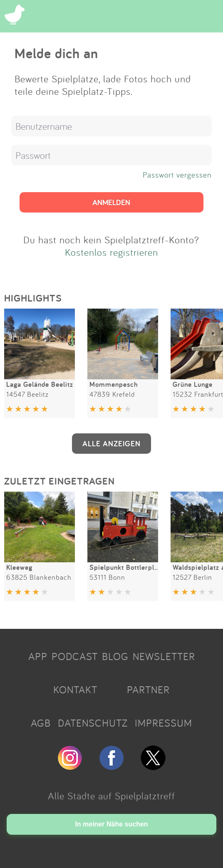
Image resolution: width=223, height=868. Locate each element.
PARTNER (148, 690)
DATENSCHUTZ (93, 723)
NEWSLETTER (164, 656)
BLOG (115, 656)
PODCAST (75, 656)
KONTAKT (75, 690)
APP (38, 656)
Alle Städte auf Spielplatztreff (111, 796)
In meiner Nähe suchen (111, 824)
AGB (41, 723)
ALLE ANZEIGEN (111, 443)
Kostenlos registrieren (111, 252)
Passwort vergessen (177, 175)
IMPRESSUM (164, 723)
